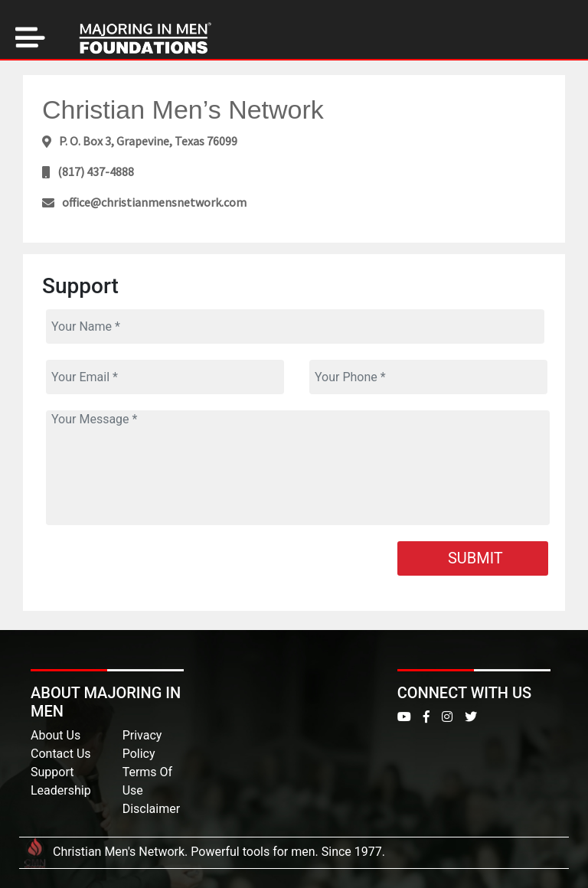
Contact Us (61, 754)
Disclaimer (151, 809)
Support (52, 772)
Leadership (61, 790)
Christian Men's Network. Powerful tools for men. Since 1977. (202, 852)
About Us (56, 735)
